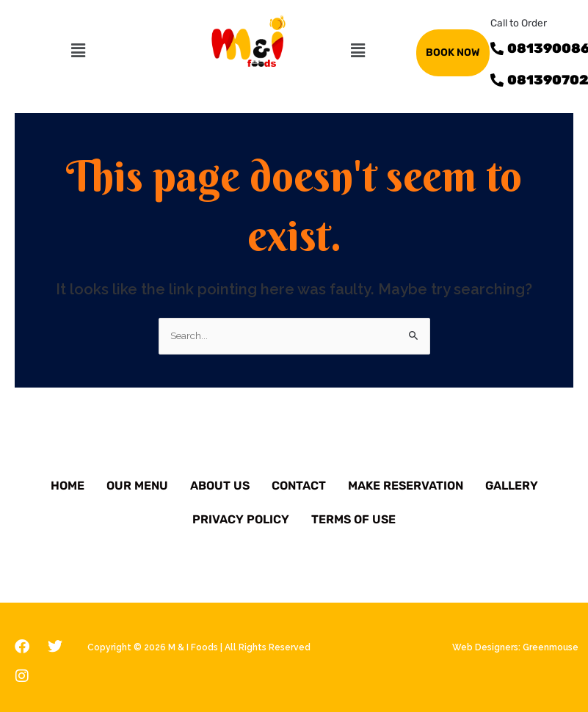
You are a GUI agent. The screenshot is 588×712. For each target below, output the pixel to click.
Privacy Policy (241, 519)
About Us (220, 486)
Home (68, 486)
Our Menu (137, 486)
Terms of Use (353, 519)
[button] (79, 50)
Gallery (512, 486)
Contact (299, 486)
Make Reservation (406, 486)
